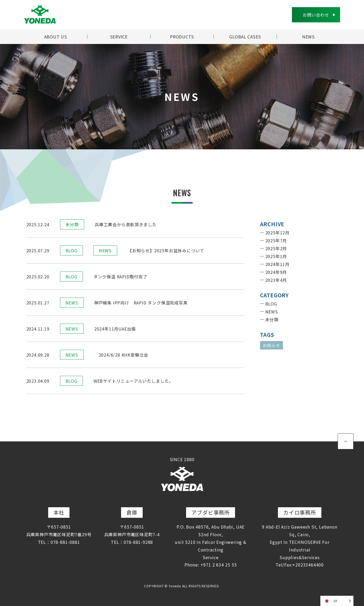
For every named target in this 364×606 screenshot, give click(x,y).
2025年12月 (277, 233)
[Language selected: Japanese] (337, 601)
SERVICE (119, 37)
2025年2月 (276, 248)
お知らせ (271, 345)
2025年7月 (276, 240)
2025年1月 (276, 256)
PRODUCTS (182, 37)
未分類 (72, 224)
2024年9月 (276, 272)
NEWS (308, 37)
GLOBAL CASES (245, 37)
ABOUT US (55, 37)
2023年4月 (276, 280)
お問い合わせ (316, 15)
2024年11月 (277, 264)
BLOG (71, 250)
